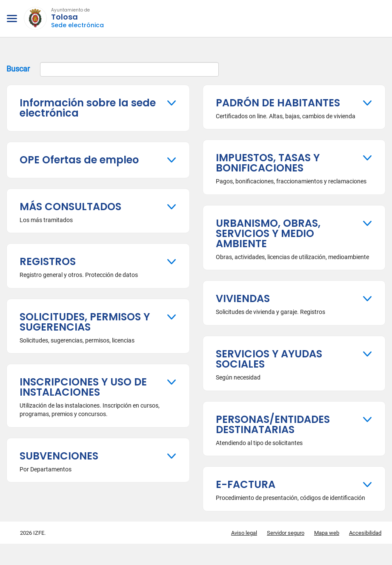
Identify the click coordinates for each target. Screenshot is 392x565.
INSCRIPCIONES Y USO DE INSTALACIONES (83, 387)
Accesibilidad (365, 533)
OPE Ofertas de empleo (79, 160)
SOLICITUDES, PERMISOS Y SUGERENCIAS (85, 322)
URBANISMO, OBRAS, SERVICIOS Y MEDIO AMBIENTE (268, 233)
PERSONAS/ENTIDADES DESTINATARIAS (273, 424)
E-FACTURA (246, 484)
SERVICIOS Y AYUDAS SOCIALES (269, 359)
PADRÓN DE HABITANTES (278, 103)
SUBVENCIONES (59, 456)
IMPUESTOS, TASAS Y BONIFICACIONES (268, 163)
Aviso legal (244, 533)
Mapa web (327, 533)
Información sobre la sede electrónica (88, 108)
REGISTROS (48, 261)
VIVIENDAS (243, 298)
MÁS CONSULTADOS (70, 207)
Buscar (113, 69)
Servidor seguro (286, 533)
